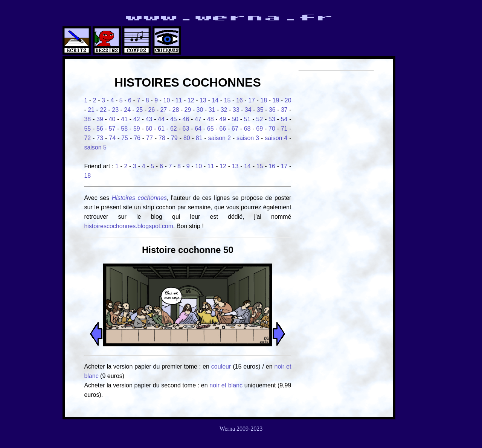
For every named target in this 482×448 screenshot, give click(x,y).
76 (137, 138)
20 (288, 100)
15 (227, 100)
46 (186, 119)
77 (149, 138)
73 (100, 138)
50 (235, 119)
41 (124, 119)
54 (284, 119)
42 (137, 119)
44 (161, 119)
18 (264, 100)
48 (210, 119)
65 (210, 129)
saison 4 (276, 138)
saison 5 (95, 147)
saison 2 (220, 138)
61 (161, 129)
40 (112, 119)
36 (272, 110)
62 (174, 129)
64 (198, 129)
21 (91, 110)
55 (87, 129)
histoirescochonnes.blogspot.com (129, 226)
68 (247, 129)
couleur (222, 366)
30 (200, 110)
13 (203, 100)
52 (259, 119)
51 (247, 119)
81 (199, 138)
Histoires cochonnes (139, 198)
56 (100, 129)
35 (260, 110)
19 (276, 100)
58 (124, 129)
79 (174, 138)
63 (186, 129)
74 (112, 138)
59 (137, 129)
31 (212, 110)
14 (215, 100)
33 (236, 110)
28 (176, 110)
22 (103, 110)
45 (174, 119)
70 (272, 129)
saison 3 (248, 138)
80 (187, 138)
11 (179, 100)
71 (284, 129)
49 (223, 119)
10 (166, 100)
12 (191, 100)
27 (163, 110)
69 (259, 129)
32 (224, 110)
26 (151, 110)
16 (239, 100)
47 (198, 119)
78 (162, 138)
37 (284, 110)
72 (87, 138)
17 (252, 100)
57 (112, 129)
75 (125, 138)
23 (115, 110)
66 (223, 129)
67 (235, 129)
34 (248, 110)
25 (139, 110)
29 (188, 110)
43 (149, 119)
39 (100, 119)
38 (87, 119)
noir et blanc (226, 385)
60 (149, 129)
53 (272, 119)
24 (127, 110)
